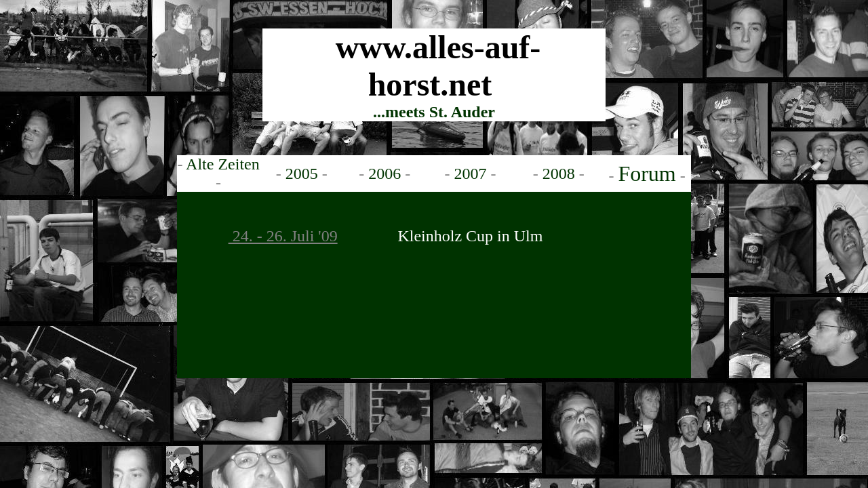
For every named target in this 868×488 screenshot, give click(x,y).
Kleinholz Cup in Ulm (470, 236)
